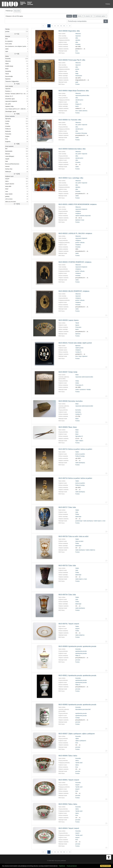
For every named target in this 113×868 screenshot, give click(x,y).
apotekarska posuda (81, 651)
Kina (77, 743)
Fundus (77, 53)
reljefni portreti (79, 348)
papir (77, 82)
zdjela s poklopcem (81, 741)
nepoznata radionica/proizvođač (84, 377)
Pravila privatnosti (72, 866)
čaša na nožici (79, 541)
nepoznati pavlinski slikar (82, 95)
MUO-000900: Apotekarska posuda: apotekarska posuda (77, 705)
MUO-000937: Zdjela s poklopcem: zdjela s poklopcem (77, 734)
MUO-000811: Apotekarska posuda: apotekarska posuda (77, 675)
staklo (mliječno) (91, 550)
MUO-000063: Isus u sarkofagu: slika (71, 178)
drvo (77, 51)
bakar (77, 419)
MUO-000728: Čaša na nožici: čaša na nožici (73, 536)
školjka (89, 389)
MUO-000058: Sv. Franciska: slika (70, 120)
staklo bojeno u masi (100, 521)
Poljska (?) (78, 104)
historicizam (79, 76)
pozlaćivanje (79, 521)
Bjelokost (78, 346)
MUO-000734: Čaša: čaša (67, 595)
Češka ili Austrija (80, 456)
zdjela (77, 738)
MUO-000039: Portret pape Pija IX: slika (72, 60)
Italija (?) (78, 655)
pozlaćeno (83, 389)
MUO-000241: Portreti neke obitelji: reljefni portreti (75, 343)
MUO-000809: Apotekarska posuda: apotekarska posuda (77, 646)
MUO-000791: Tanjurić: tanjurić (69, 624)
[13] (17, 84)
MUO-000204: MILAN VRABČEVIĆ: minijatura (74, 291)
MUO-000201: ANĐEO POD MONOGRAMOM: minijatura (77, 204)
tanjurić (77, 629)
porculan (78, 660)
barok (77, 106)
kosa (83, 220)
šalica (77, 761)
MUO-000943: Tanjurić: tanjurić (69, 828)
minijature (78, 350)
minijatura (78, 211)
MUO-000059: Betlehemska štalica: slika (72, 149)
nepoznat (78, 36)
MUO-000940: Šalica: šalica (68, 756)
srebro (77, 389)
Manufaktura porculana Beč (83, 709)
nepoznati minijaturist (81, 209)
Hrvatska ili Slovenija (81, 133)
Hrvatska (78, 44)
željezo (81, 441)
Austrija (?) (78, 352)
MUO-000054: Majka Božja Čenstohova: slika (74, 91)
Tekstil (77, 323)
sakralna (78, 40)
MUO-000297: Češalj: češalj (68, 372)
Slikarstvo (78, 34)
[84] (17, 114)
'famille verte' (79, 763)
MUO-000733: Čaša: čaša (67, 566)
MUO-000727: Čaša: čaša (67, 507)
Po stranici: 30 (88, 16)
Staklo (77, 452)
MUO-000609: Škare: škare (68, 427)
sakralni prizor (79, 100)
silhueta (82, 243)
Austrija (77, 718)
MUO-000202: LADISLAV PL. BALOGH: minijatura (75, 233)
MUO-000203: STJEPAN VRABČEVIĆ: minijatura (75, 262)
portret (77, 69)
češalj (77, 381)
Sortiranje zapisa (100, 16)
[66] (17, 144)
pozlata (17, 11)
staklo (77, 138)
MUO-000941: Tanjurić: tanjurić (69, 780)
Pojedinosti (62, 866)
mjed (77, 441)
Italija (77, 73)
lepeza (77, 325)
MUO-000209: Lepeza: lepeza (68, 320)
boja (80, 356)
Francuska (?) (79, 385)
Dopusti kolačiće (105, 866)
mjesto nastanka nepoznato (83, 216)
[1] (17, 34)
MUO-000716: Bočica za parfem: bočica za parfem (75, 478)
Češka (77, 514)
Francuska (78, 327)
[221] (17, 204)
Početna (108, 4)
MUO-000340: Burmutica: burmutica (70, 401)
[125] (17, 174)
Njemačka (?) (79, 436)
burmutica (78, 410)
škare (77, 432)
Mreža (80, 16)
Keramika (78, 649)
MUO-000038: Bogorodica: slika (69, 31)
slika (77, 38)
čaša (77, 512)
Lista (75, 16)
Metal (77, 375)
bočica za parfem (80, 454)
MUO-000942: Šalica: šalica (68, 804)
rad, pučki (78, 125)
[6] (17, 54)
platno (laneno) (83, 111)
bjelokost (78, 220)
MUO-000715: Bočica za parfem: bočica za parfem (75, 449)
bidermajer (78, 517)
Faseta (69, 16)
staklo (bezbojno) (80, 463)
